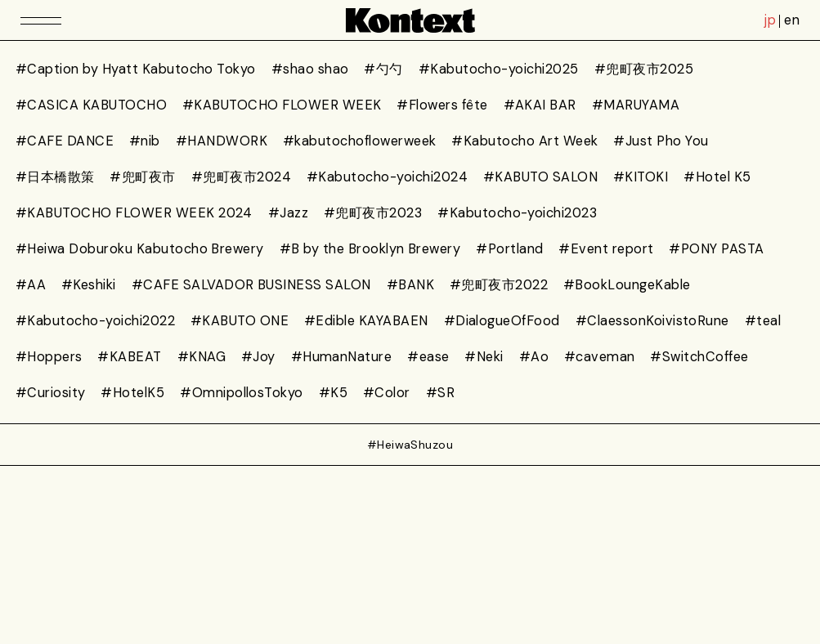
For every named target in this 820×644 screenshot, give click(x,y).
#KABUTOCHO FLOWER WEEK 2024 (134, 213)
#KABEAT (129, 357)
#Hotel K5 (717, 177)
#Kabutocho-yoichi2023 (517, 213)
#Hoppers (49, 357)
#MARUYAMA (636, 105)
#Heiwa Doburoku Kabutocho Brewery (140, 249)
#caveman (600, 357)
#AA (31, 285)
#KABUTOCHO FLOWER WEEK (282, 105)
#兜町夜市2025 (644, 69)
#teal (763, 321)
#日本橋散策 (55, 177)
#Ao (534, 357)
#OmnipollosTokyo (242, 393)
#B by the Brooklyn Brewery (370, 249)
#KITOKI (641, 177)
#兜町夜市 (142, 177)
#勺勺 (383, 69)
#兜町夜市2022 (499, 285)
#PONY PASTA (716, 249)
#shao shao (310, 69)
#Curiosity (51, 393)
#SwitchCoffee (699, 357)
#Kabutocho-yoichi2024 (387, 177)
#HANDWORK (222, 141)
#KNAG (202, 357)
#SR (440, 393)
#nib (145, 141)
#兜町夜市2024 (241, 177)
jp (770, 20)
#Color (387, 393)
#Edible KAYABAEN (366, 321)
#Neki (484, 357)
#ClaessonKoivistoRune (652, 321)
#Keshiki (89, 285)
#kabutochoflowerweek (360, 141)
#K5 (333, 393)
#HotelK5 (132, 393)
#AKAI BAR (540, 105)
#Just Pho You (661, 141)
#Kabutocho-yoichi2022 (95, 321)
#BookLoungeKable (627, 285)
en (792, 20)
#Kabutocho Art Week (524, 141)
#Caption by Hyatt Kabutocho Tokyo (136, 69)
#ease (428, 357)
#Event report (606, 249)
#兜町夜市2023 (373, 213)
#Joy (258, 357)
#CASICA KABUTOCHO (91, 105)
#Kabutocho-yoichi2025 (499, 69)
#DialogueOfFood (502, 321)
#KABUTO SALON (540, 177)
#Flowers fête (442, 105)
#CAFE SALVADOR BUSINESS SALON (251, 285)
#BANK (410, 285)
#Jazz (288, 213)
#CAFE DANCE (65, 141)
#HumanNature (342, 357)
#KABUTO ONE (240, 321)
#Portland (509, 249)
